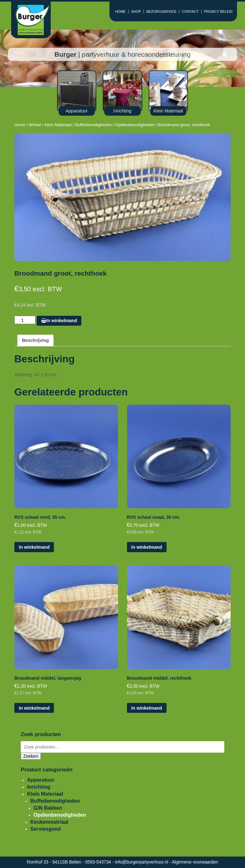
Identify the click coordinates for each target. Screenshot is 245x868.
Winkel (35, 125)
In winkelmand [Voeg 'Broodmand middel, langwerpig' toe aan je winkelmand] (34, 708)
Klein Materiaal (58, 125)
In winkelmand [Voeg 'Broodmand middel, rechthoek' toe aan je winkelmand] (147, 708)
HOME (120, 11)
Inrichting (39, 787)
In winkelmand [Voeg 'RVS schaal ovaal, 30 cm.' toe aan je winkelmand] (147, 547)
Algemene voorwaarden (195, 862)
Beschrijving (35, 340)
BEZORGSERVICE (162, 11)
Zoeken (31, 756)
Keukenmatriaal (49, 822)
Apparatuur (41, 780)
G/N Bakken (48, 808)
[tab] (35, 340)
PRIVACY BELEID (218, 11)
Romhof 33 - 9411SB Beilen (55, 862)
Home (20, 125)
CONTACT (190, 11)
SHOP (136, 11)
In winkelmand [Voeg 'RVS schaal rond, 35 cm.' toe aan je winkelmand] (34, 547)
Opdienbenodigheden (135, 125)
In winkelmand (59, 321)
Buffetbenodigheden (93, 125)
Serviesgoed (45, 829)
